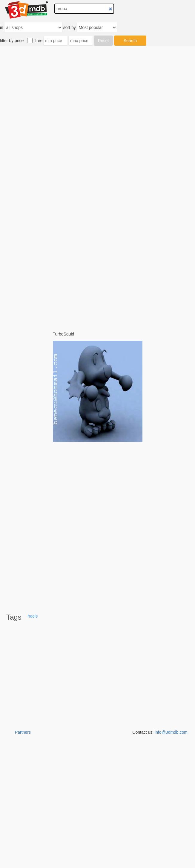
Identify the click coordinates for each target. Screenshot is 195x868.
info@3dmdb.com (171, 732)
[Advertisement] (98, 185)
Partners (23, 732)
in (2, 27)
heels (33, 616)
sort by (70, 27)
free (39, 41)
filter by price (12, 41)
